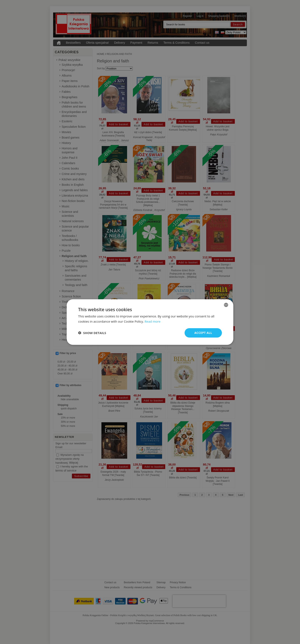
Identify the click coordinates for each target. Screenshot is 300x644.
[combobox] (226, 305)
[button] (92, 333)
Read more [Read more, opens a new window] (153, 321)
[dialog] (150, 322)
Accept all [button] (203, 333)
